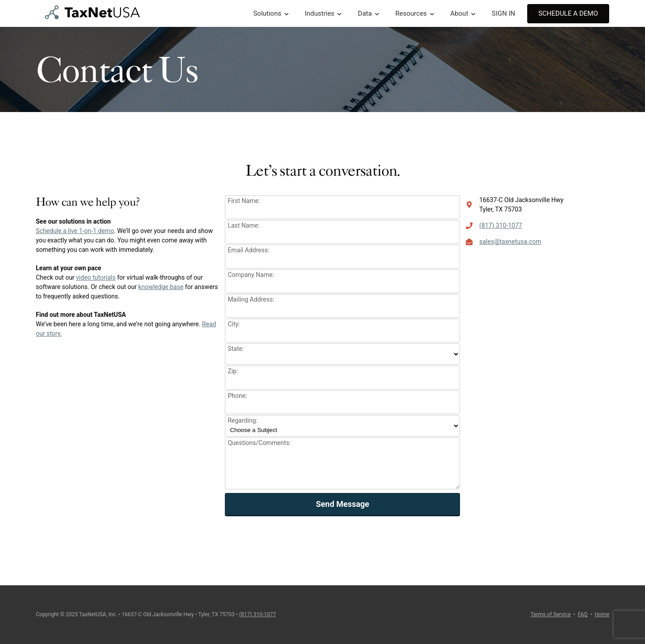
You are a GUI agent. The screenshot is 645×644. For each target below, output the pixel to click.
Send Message (342, 504)
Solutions (267, 13)
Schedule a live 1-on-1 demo (75, 231)
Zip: (233, 371)
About (459, 13)
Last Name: (243, 225)
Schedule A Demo (568, 13)
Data (365, 13)
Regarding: (242, 420)
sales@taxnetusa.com (510, 242)
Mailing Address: (251, 299)
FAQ (583, 614)
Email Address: (248, 250)
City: (234, 324)
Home (602, 614)
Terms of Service (550, 614)
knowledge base (161, 287)
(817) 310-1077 (501, 225)
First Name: (244, 201)
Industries (319, 13)
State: (236, 349)
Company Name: (251, 275)
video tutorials (96, 277)
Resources (411, 13)
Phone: (237, 396)
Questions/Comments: (259, 443)
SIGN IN (503, 13)
